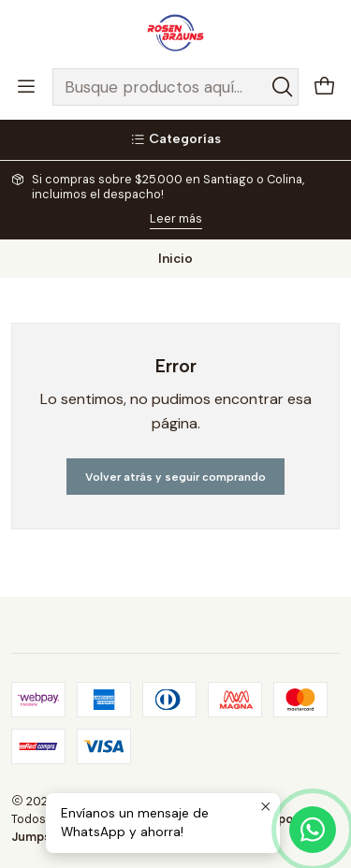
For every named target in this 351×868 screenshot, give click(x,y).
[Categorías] (175, 140)
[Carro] (325, 87)
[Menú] (26, 87)
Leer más (176, 218)
